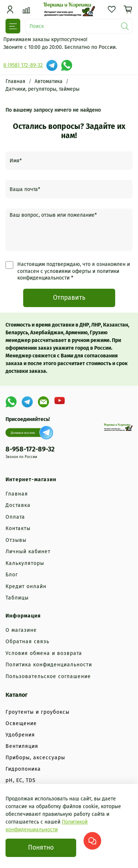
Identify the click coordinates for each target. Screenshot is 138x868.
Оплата (15, 517)
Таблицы (17, 598)
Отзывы (16, 540)
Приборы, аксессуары (35, 758)
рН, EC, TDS (21, 780)
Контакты (18, 528)
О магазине (21, 630)
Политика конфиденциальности (49, 665)
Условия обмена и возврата (44, 653)
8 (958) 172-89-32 (23, 65)
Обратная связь (27, 642)
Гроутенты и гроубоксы (38, 712)
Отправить (69, 298)
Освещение (21, 723)
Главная (15, 81)
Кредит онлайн (26, 586)
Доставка (18, 505)
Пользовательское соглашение (48, 676)
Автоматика (49, 81)
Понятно (41, 848)
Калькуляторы (25, 563)
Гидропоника (23, 769)
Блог (12, 575)
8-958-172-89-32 (30, 449)
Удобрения (20, 735)
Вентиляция (22, 746)
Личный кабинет (28, 552)
